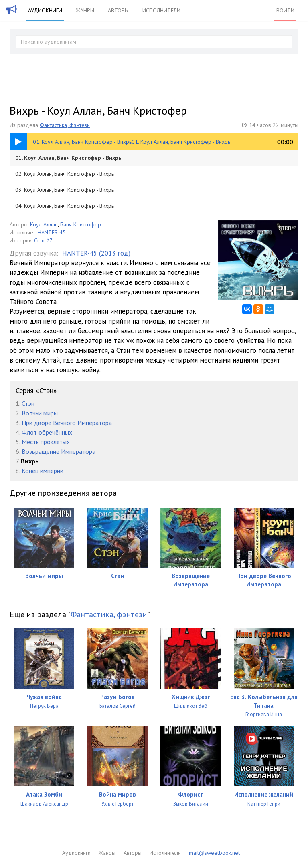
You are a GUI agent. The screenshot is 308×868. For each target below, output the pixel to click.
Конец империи (43, 471)
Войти (285, 10)
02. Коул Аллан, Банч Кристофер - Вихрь (65, 174)
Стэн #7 (43, 240)
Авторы (118, 10)
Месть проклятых (46, 442)
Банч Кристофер (81, 224)
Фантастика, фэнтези (65, 125)
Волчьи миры (40, 413)
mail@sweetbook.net (214, 853)
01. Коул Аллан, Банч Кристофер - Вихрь (68, 158)
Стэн (28, 403)
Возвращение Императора (59, 451)
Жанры (85, 10)
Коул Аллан (44, 224)
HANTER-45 (52, 232)
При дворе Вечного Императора (67, 423)
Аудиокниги (45, 10)
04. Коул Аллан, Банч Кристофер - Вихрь (65, 206)
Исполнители (161, 10)
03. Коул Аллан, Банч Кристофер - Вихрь (65, 190)
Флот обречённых (47, 432)
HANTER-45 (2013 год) (96, 253)
